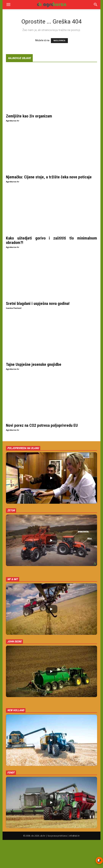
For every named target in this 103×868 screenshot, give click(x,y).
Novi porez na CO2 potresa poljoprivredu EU (42, 425)
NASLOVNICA (59, 41)
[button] (8, 5)
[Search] (96, 5)
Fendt (11, 773)
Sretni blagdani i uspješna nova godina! (38, 304)
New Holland (16, 710)
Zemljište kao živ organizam (29, 116)
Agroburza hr (13, 121)
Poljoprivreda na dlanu (23, 448)
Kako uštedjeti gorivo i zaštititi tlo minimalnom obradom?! (52, 240)
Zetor (11, 510)
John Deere (14, 642)
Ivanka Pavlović (14, 308)
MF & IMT (13, 579)
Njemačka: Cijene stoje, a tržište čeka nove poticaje (49, 177)
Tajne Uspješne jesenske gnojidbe (34, 364)
